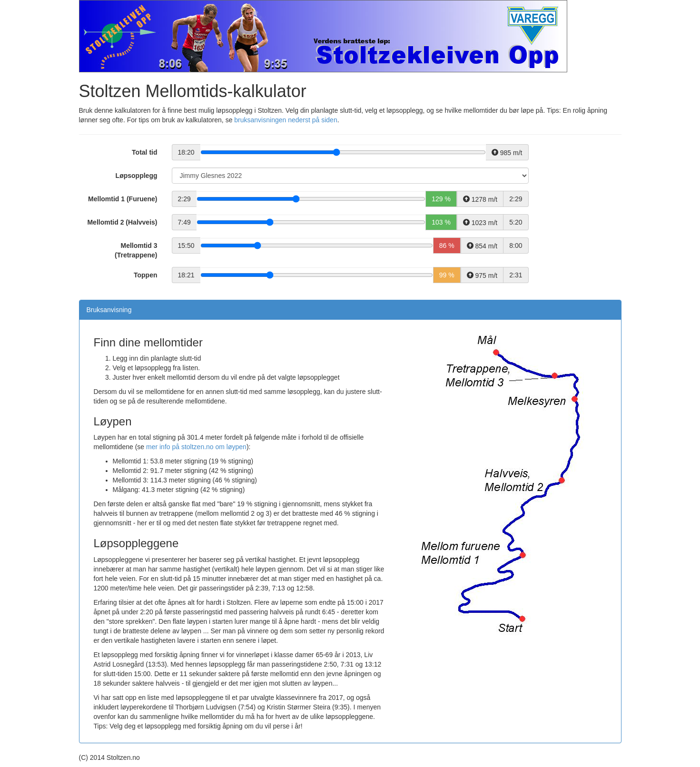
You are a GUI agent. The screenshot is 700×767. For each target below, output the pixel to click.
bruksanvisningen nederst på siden (286, 120)
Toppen (146, 275)
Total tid (144, 152)
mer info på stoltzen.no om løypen (196, 447)
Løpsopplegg (137, 176)
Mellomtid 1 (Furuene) (123, 199)
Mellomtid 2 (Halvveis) (122, 222)
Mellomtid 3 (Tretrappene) (136, 250)
